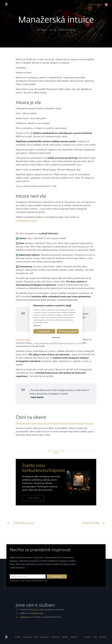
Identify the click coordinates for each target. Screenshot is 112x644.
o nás (36, 637)
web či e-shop (38, 610)
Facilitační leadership (26, 340)
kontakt (74, 637)
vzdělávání (27, 637)
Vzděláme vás (25, 617)
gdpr (95, 637)
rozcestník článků (95, 5)
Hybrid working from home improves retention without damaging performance (55, 423)
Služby (18, 637)
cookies (88, 637)
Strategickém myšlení (26, 221)
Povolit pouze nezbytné (68, 331)
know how (55, 637)
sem (46, 581)
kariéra (65, 637)
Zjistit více (37, 325)
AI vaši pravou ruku (36, 613)
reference (45, 637)
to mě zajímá (33, 498)
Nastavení (56, 337)
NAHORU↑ (103, 637)
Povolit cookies (44, 331)
